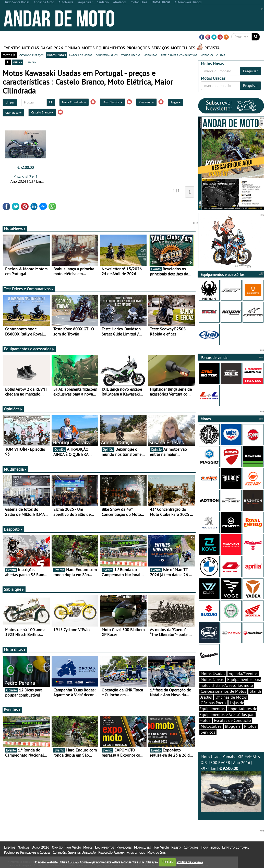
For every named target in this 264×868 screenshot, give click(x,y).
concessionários (107, 55)
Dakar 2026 (52, 48)
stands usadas (131, 55)
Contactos (191, 847)
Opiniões (13, 409)
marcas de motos (81, 55)
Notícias (31, 48)
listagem (31, 62)
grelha (17, 62)
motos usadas (56, 55)
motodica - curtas (213, 55)
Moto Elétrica (112, 102)
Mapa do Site (156, 852)
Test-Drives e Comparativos (29, 289)
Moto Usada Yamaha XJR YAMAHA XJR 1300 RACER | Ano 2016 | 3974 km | (231, 783)
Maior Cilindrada (74, 102)
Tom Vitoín (73, 847)
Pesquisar (250, 71)
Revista (212, 48)
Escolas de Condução (232, 720)
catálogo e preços (31, 55)
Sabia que (14, 589)
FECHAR (167, 862)
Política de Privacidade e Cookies (27, 852)
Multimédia (15, 469)
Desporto (13, 529)
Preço (176, 102)
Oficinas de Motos (231, 697)
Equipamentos (111, 48)
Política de (190, 862)
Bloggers (233, 726)
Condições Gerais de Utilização (74, 852)
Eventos (12, 48)
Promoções (138, 48)
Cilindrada (13, 113)
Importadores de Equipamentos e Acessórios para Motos (228, 714)
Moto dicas (15, 650)
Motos (88, 48)
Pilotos (250, 726)
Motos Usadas (213, 674)
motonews (151, 55)
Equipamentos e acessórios (29, 349)
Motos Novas (212, 679)
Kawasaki (146, 102)
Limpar (10, 102)
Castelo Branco (42, 112)
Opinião (72, 48)
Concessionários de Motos (223, 691)
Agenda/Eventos (243, 674)
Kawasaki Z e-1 (26, 177)
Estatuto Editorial (235, 847)
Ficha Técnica (210, 847)
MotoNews (15, 228)
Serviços (160, 48)
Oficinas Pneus (213, 703)
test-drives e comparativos (179, 55)
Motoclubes (183, 48)
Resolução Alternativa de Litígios (122, 852)
